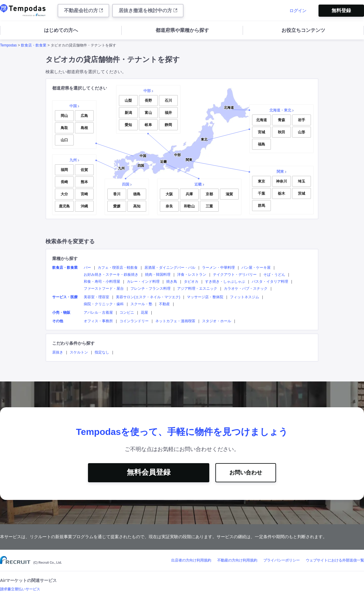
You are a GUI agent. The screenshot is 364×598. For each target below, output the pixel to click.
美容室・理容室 (96, 297)
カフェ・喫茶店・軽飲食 (118, 268)
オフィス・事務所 (98, 321)
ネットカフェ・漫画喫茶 (175, 321)
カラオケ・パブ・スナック (246, 289)
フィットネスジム (244, 297)
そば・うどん (274, 275)
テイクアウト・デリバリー (235, 275)
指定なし (102, 352)
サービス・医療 (65, 297)
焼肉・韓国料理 (158, 275)
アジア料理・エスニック (197, 289)
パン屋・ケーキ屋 (256, 268)
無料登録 (341, 10)
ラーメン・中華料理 (218, 268)
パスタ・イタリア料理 (270, 282)
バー (87, 268)
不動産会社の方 (83, 10)
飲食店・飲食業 (34, 45)
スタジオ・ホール (217, 321)
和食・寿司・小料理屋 (102, 282)
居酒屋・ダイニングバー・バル (170, 268)
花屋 (144, 313)
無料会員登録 (149, 472)
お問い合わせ (246, 473)
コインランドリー (134, 321)
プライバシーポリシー (281, 560)
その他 (58, 321)
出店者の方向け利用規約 (191, 560)
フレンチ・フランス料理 (150, 289)
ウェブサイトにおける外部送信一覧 (335, 560)
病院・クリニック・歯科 (104, 304)
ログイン (298, 11)
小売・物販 (61, 313)
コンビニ (127, 313)
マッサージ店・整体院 (205, 297)
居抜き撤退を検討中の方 (148, 10)
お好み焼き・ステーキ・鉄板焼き (111, 275)
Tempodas (8, 45)
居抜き (58, 352)
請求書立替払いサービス (20, 589)
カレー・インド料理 (143, 282)
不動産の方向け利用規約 (237, 560)
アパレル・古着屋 (98, 313)
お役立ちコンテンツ (303, 30)
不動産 (164, 304)
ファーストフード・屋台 (104, 289)
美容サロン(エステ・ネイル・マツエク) (148, 297)
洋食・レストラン (192, 275)
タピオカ (191, 282)
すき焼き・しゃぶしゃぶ (225, 282)
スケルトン (79, 352)
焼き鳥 (172, 282)
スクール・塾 (141, 304)
